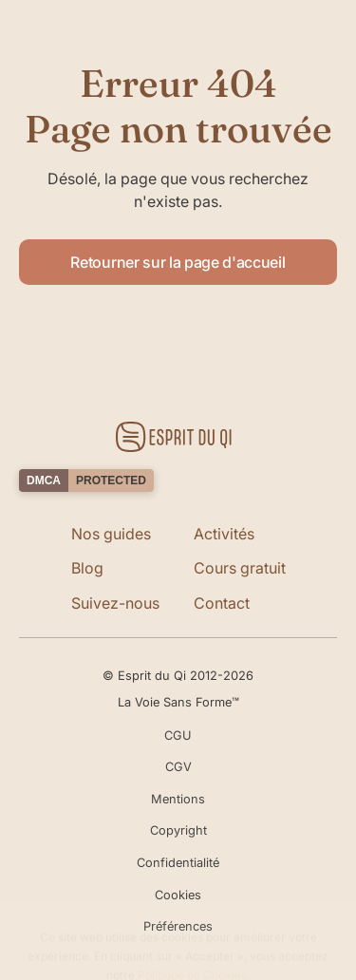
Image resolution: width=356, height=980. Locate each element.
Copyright (178, 830)
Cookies (178, 895)
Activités (224, 534)
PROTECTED (111, 481)
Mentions (178, 799)
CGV (178, 767)
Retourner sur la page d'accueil (178, 262)
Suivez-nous (115, 603)
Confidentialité (178, 863)
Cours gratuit (240, 568)
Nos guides (111, 534)
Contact (222, 603)
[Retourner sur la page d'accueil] (178, 437)
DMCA (44, 481)
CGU (178, 735)
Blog (87, 568)
